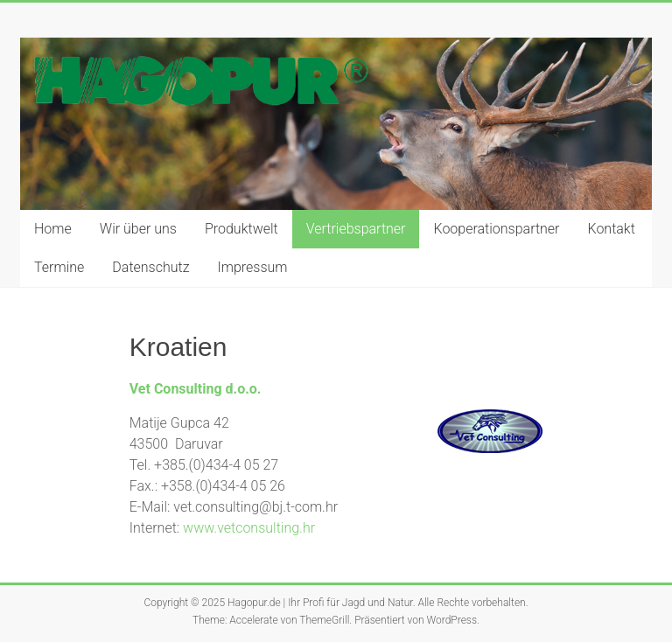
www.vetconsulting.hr (249, 528)
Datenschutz (150, 267)
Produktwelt (241, 229)
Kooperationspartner (496, 229)
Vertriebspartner (356, 229)
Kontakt (612, 229)
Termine (59, 267)
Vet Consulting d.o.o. (196, 389)
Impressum (252, 267)
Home (53, 229)
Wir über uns (138, 229)
